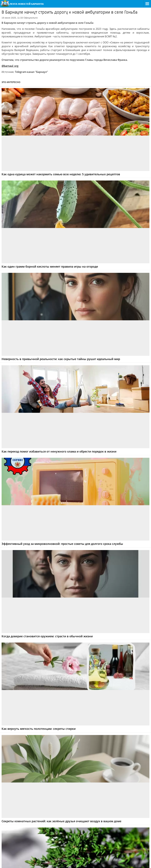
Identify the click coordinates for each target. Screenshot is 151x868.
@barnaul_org (10, 66)
